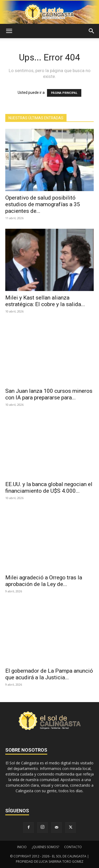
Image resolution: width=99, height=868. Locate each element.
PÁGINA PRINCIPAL (64, 93)
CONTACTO (73, 847)
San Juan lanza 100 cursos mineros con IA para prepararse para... (49, 394)
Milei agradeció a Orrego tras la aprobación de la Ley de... (44, 581)
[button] (9, 31)
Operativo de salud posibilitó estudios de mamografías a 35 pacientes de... (43, 204)
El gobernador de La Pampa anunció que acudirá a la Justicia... (49, 674)
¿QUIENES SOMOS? (45, 847)
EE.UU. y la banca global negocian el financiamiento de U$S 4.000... (49, 488)
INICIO (22, 847)
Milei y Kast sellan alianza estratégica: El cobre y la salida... (45, 301)
